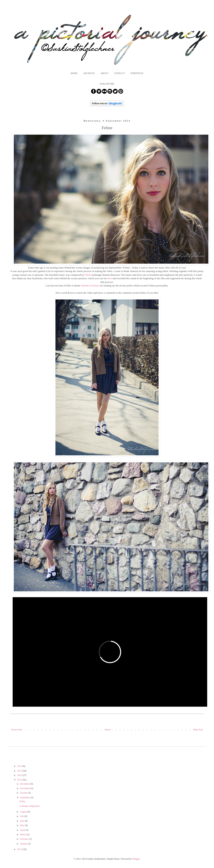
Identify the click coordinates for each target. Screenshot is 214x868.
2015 (20, 771)
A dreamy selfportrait (29, 806)
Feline (22, 801)
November (25, 788)
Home (107, 730)
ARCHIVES (89, 73)
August (24, 812)
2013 (20, 780)
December (25, 784)
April (23, 830)
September (25, 797)
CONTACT (119, 73)
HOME (74, 73)
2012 (20, 849)
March (23, 834)
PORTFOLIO (137, 73)
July (22, 816)
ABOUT (104, 73)
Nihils (88, 275)
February (25, 839)
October (24, 793)
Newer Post (17, 730)
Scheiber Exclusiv (90, 286)
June (22, 821)
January (24, 844)
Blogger (136, 859)
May (22, 825)
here (110, 278)
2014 (20, 775)
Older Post (198, 730)
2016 (20, 766)
